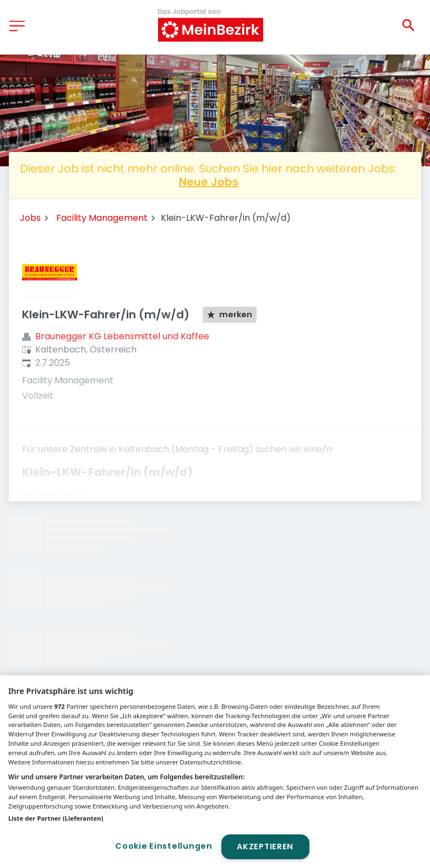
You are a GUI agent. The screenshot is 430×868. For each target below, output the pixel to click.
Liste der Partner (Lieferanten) (56, 818)
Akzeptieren (265, 847)
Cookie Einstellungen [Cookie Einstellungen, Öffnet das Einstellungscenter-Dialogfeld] (164, 846)
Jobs (30, 218)
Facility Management (102, 218)
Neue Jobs (209, 182)
